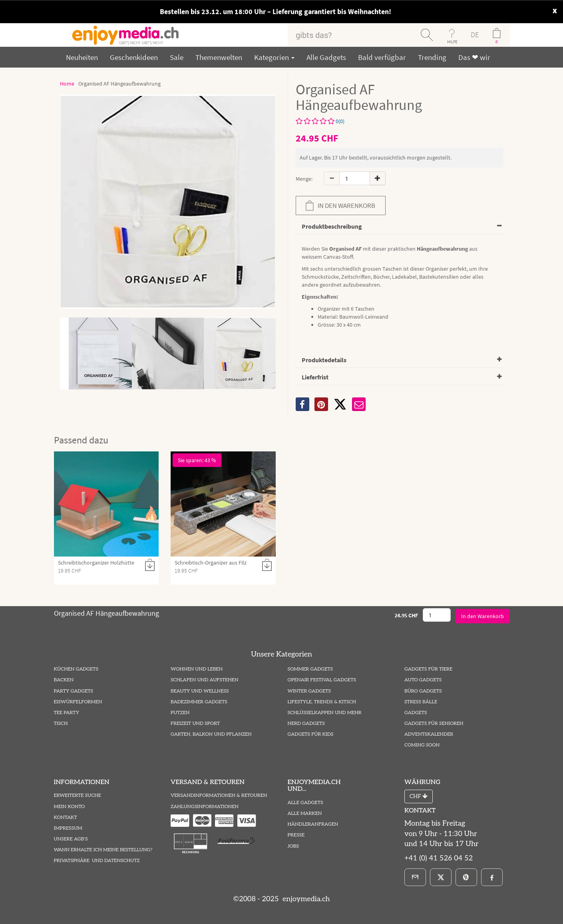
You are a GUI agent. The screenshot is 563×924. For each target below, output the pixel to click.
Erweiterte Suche (78, 795)
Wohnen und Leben (197, 669)
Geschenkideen (134, 57)
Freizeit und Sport (195, 723)
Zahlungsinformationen (205, 807)
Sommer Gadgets (310, 669)
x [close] (555, 10)
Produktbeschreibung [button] (332, 226)
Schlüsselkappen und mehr (325, 713)
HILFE (452, 42)
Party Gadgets (74, 691)
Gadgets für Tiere (428, 669)
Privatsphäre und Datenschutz (97, 861)
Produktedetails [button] (324, 360)
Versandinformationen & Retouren (219, 795)
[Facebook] (492, 877)
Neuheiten (82, 57)
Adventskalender (429, 734)
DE (475, 35)
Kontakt (66, 817)
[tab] (400, 227)
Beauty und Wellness (200, 691)
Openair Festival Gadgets (322, 680)
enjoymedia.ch (305, 899)
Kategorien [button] (274, 57)
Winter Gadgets (309, 691)
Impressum (68, 828)
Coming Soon (422, 745)
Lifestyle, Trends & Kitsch (322, 702)
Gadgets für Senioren (434, 723)
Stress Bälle (421, 702)
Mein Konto (70, 807)
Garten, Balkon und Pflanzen (211, 734)
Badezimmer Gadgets (199, 702)
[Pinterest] (466, 877)
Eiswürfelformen (78, 702)
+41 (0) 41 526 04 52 (439, 858)
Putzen (180, 713)
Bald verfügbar (382, 57)
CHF (419, 796)
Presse (296, 835)
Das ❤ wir (474, 57)
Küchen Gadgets (76, 669)
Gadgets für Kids (311, 734)
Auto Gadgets (423, 680)
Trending (432, 57)
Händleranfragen (313, 824)
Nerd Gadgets (306, 723)
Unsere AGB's (71, 839)
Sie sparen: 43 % (197, 460)
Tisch (61, 723)
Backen (64, 680)
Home (67, 84)
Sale (177, 57)
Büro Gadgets (423, 691)
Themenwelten (219, 57)
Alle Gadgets (326, 57)
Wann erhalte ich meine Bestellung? (103, 850)
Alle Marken (305, 813)
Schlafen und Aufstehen (204, 680)
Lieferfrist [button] (315, 377)
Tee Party (67, 713)
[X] (340, 404)
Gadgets (416, 713)
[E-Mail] (415, 877)
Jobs (293, 846)
